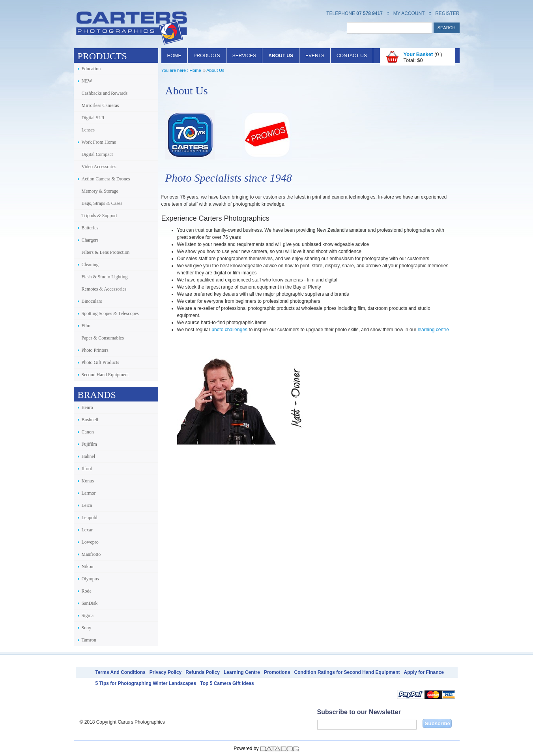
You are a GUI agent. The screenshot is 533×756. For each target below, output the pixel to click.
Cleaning (90, 265)
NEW (87, 81)
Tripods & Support (99, 216)
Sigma (88, 615)
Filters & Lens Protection (106, 252)
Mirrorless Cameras (100, 105)
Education (91, 69)
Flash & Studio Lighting (105, 277)
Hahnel (89, 456)
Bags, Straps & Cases (102, 203)
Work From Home (99, 142)
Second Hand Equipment (105, 375)
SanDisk (90, 603)
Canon (88, 432)
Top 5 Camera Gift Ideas (227, 683)
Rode (87, 591)
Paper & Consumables (103, 338)
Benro (87, 407)
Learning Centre (242, 672)
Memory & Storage (100, 191)
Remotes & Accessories (104, 289)
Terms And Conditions (121, 672)
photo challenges (229, 330)
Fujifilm (89, 444)
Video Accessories (99, 167)
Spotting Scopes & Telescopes (110, 313)
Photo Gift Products (100, 362)
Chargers (90, 240)
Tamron (89, 640)
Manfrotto (91, 554)
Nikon (88, 567)
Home (174, 56)
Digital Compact (97, 154)
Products (207, 56)
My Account (409, 13)
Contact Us (352, 56)
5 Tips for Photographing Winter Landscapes (146, 683)
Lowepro (90, 542)
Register (447, 13)
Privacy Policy (166, 672)
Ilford (87, 469)
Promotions (277, 672)
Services (244, 56)
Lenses (88, 130)
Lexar (87, 530)
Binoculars (92, 301)
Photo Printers (95, 350)
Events (315, 56)
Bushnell (90, 420)
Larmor (89, 493)
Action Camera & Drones (106, 179)
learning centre (433, 330)
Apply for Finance (424, 672)
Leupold (90, 518)
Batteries (90, 228)
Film (86, 326)
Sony (87, 628)
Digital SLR (93, 118)
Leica (87, 505)
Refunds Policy (203, 672)
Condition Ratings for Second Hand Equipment (347, 672)
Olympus (90, 579)
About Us (281, 56)
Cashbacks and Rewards (105, 93)
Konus (88, 481)
